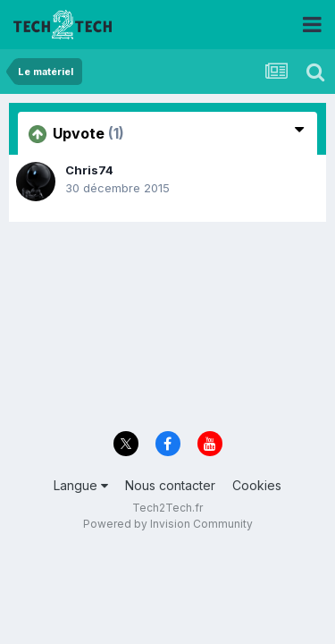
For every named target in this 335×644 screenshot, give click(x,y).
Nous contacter (170, 485)
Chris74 (89, 170)
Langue (81, 485)
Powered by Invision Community (168, 524)
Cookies (257, 485)
